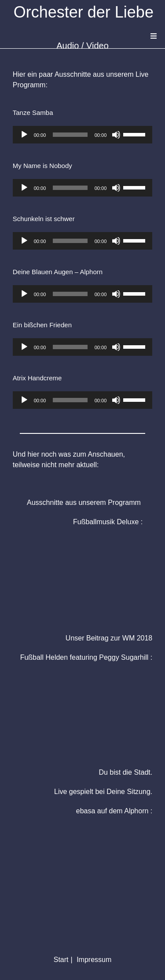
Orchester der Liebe (84, 12)
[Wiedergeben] (24, 135)
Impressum (94, 960)
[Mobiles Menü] (154, 36)
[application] (83, 135)
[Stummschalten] (116, 135)
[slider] (70, 135)
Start (61, 960)
